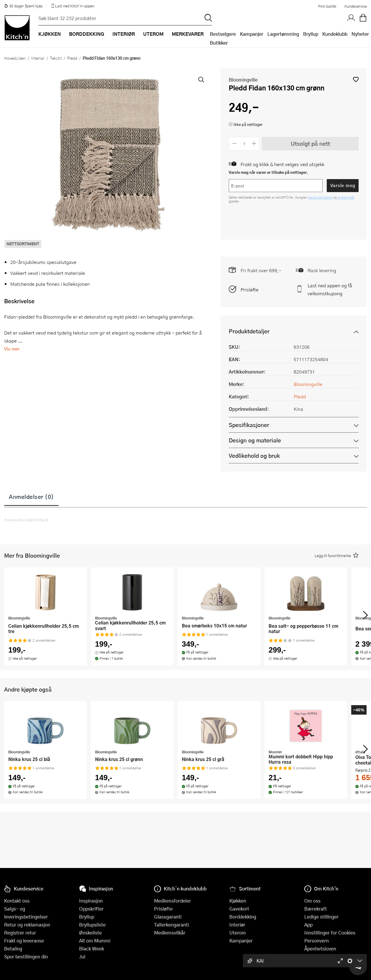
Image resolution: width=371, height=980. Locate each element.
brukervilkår (346, 197)
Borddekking (243, 917)
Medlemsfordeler (173, 901)
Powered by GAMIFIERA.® (26, 520)
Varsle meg (343, 185)
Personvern (317, 941)
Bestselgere (223, 34)
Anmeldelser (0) (31, 497)
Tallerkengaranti (171, 925)
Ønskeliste (90, 933)
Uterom (238, 933)
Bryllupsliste (92, 925)
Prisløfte (250, 289)
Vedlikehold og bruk (254, 456)
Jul (82, 957)
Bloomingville (243, 80)
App (308, 925)
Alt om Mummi (95, 941)
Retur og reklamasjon (27, 925)
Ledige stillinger (321, 917)
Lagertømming (283, 34)
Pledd (72, 58)
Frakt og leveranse (24, 941)
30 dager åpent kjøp (23, 6)
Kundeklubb (335, 34)
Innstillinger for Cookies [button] (330, 933)
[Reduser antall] (234, 143)
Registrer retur (20, 933)
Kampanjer (252, 34)
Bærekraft (316, 909)
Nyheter (360, 34)
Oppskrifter (91, 909)
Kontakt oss (17, 901)
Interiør (38, 58)
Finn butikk (327, 6)
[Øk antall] (254, 143)
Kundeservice (356, 6)
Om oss (312, 901)
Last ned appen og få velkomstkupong (330, 289)
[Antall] (244, 143)
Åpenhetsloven (320, 949)
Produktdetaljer (249, 331)
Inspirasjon (91, 901)
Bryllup (311, 34)
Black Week (91, 949)
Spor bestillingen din (26, 957)
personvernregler (321, 197)
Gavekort (239, 909)
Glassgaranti (168, 917)
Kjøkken (238, 901)
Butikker (219, 43)
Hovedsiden (15, 58)
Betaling (13, 949)
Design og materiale (255, 440)
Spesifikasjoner (249, 425)
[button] (356, 79)
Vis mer (12, 349)
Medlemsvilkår (170, 933)
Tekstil (56, 58)
